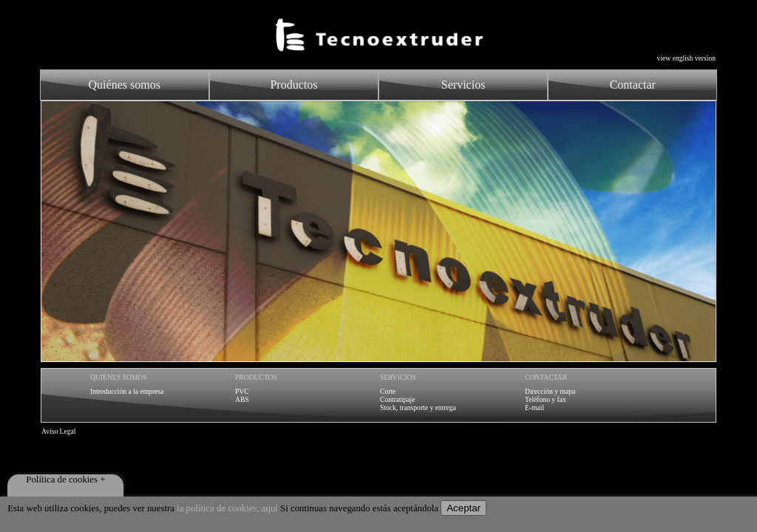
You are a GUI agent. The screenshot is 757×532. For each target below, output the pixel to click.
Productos (293, 85)
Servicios (464, 85)
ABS (242, 399)
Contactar (633, 85)
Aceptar (464, 508)
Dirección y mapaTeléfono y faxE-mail (550, 399)
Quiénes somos (125, 85)
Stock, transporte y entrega (418, 407)
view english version (686, 58)
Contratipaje (397, 399)
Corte (388, 391)
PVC (242, 391)
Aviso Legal (58, 431)
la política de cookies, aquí (227, 508)
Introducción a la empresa (127, 391)
